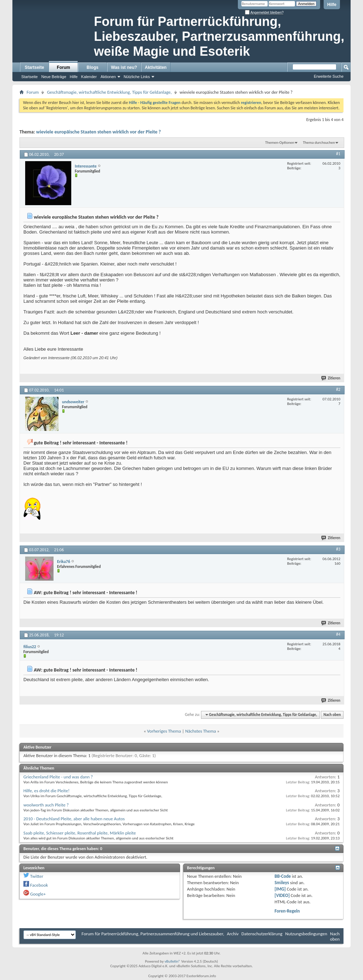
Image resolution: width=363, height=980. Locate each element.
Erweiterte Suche (329, 76)
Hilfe (332, 5)
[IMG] (280, 889)
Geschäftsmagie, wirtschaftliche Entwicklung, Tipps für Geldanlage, (109, 92)
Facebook (39, 885)
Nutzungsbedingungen (306, 934)
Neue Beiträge (54, 77)
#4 (338, 634)
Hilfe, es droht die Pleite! (46, 791)
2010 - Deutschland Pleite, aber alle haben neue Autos (74, 819)
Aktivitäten (156, 67)
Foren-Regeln (287, 911)
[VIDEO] (282, 895)
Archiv (233, 934)
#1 (338, 154)
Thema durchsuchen (319, 143)
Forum (63, 67)
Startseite (35, 67)
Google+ (38, 894)
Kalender (89, 77)
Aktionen (108, 77)
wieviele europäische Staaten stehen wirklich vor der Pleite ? (99, 132)
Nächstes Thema (200, 731)
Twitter (37, 876)
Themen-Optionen (280, 143)
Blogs (92, 67)
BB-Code (283, 876)
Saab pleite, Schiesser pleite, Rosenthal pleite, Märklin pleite (80, 833)
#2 (338, 389)
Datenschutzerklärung (262, 934)
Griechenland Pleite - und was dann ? (58, 777)
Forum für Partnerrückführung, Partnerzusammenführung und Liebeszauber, (153, 934)
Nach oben (332, 715)
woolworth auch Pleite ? (46, 805)
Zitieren (331, 378)
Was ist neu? (124, 67)
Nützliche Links (137, 77)
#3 (338, 549)
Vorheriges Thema (164, 731)
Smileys (282, 883)
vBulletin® (172, 961)
